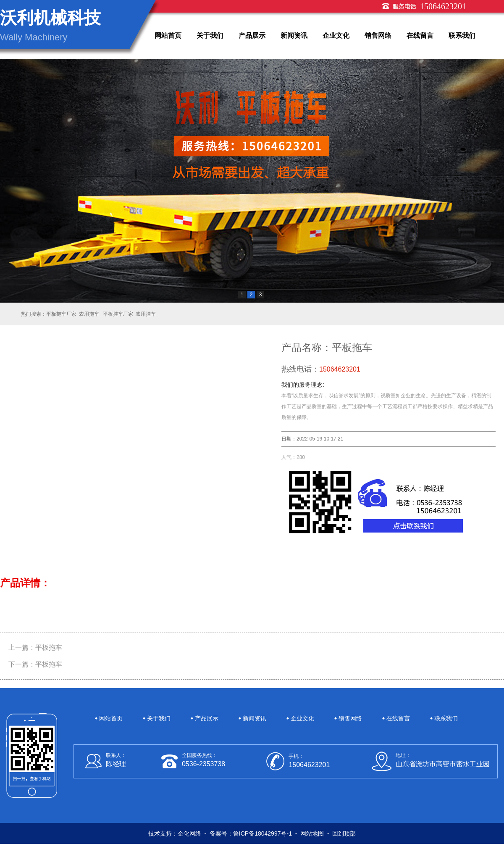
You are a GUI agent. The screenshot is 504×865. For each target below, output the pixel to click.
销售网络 (378, 36)
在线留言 (420, 36)
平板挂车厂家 (117, 314)
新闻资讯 (294, 36)
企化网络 (189, 833)
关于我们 (210, 36)
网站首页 (168, 36)
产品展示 (252, 36)
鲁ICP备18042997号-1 (262, 833)
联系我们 (462, 36)
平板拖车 (49, 647)
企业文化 (336, 36)
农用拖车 (89, 314)
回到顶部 (344, 833)
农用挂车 (146, 314)
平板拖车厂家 (61, 314)
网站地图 (312, 833)
